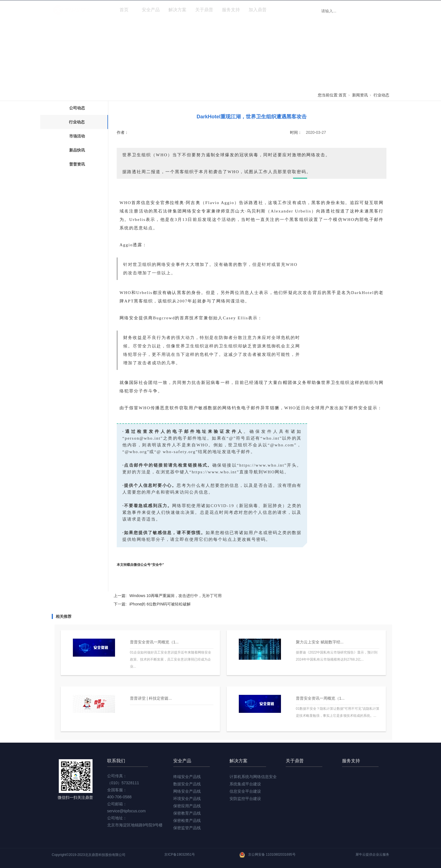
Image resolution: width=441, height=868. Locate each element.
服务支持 (231, 10)
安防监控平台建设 (245, 799)
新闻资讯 (284, 10)
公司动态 (77, 108)
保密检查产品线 (187, 820)
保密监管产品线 (187, 828)
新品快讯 (77, 150)
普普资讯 (77, 164)
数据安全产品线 (187, 784)
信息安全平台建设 (245, 791)
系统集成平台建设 (245, 784)
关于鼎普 (204, 10)
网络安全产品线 (187, 791)
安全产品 (151, 10)
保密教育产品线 (187, 813)
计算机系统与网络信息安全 (253, 777)
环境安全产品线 (187, 799)
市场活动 (77, 136)
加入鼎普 (258, 10)
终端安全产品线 (187, 777)
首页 (124, 10)
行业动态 (381, 95)
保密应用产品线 (187, 806)
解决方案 (177, 10)
